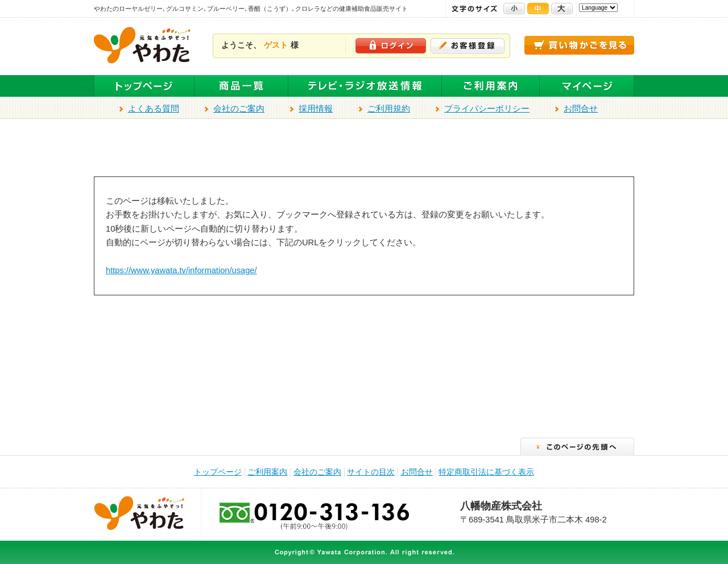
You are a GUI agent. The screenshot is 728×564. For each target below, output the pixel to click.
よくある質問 (154, 109)
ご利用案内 (491, 86)
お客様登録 (468, 46)
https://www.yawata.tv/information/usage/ (181, 270)
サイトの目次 (371, 472)
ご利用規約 (389, 109)
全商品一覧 (241, 86)
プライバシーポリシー (487, 109)
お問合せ (581, 109)
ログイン (391, 46)
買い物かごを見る (579, 45)
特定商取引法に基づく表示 (486, 472)
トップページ (144, 86)
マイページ (587, 86)
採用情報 (316, 109)
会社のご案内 (239, 109)
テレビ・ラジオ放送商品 (365, 86)
